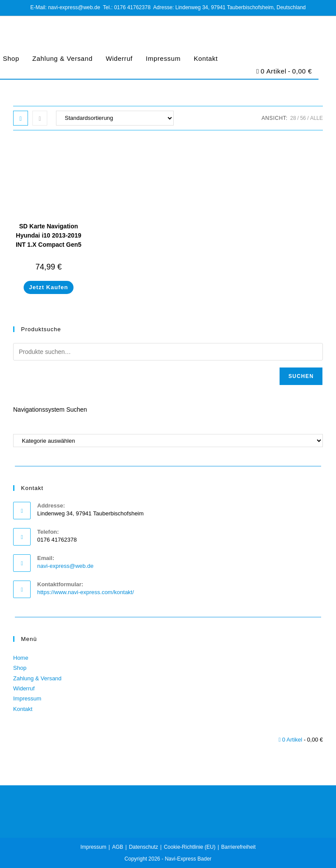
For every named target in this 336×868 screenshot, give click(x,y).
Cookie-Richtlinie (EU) (189, 847)
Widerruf (119, 58)
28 (293, 118)
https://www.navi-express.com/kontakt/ (86, 592)
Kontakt (206, 58)
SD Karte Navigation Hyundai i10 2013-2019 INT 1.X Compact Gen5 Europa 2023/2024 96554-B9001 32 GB (49, 245)
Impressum (163, 58)
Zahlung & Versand (63, 58)
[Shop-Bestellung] (115, 118)
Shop (20, 668)
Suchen (301, 376)
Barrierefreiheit (239, 847)
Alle (317, 118)
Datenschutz (144, 847)
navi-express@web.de (65, 566)
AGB (117, 847)
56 (303, 118)
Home (21, 658)
